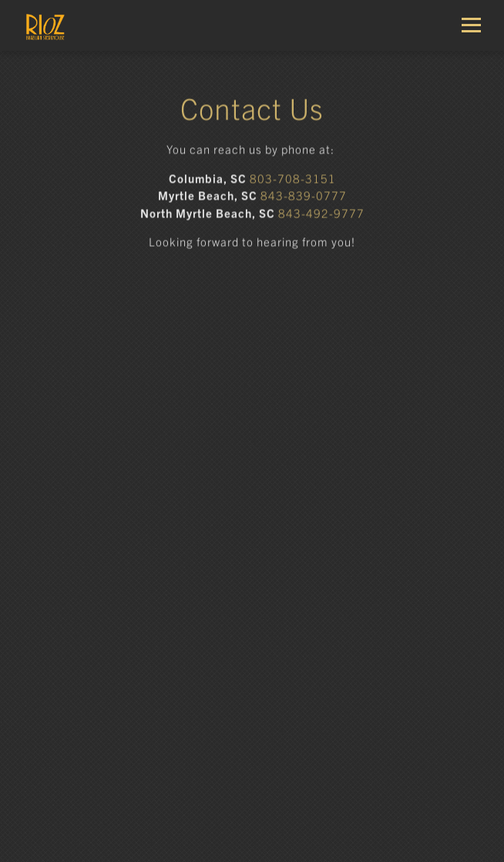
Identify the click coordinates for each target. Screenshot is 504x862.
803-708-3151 (293, 179)
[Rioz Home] (66, 25)
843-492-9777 (321, 214)
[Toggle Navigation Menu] (477, 25)
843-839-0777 (304, 196)
